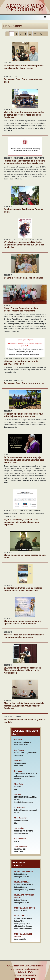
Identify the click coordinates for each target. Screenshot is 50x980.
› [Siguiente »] (46, 34)
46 (35, 34)
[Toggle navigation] (45, 17)
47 (41, 34)
